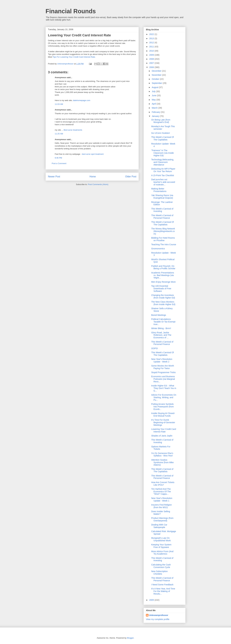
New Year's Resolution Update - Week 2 (162, 360)
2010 (152, 51)
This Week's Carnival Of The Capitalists (162, 138)
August (155, 87)
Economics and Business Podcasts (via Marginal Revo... (163, 379)
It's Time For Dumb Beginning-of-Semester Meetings (163, 422)
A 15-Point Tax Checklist (163, 175)
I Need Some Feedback (162, 585)
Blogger (130, 638)
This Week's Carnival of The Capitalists (162, 470)
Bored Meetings (159, 315)
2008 (152, 59)
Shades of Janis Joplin (162, 436)
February (156, 112)
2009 (152, 55)
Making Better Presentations (159, 190)
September (157, 83)
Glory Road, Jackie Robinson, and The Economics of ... (161, 335)
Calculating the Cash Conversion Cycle (161, 566)
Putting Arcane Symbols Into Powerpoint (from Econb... (162, 407)
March (155, 108)
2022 (152, 34)
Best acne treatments (73, 130)
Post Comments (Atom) (98, 184)
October (156, 79)
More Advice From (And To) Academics (162, 553)
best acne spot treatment (93, 154)
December (157, 71)
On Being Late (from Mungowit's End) (161, 121)
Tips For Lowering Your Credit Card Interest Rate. (74, 57)
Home (93, 177)
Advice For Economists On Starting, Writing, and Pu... (164, 397)
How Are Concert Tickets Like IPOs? (163, 484)
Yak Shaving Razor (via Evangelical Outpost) (162, 197)
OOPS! (155, 348)
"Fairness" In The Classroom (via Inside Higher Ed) (163, 153)
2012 (152, 43)
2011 (152, 47)
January (156, 116)
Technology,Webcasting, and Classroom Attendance (163, 162)
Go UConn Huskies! (161, 133)
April (154, 104)
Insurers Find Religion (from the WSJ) (161, 506)
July (154, 91)
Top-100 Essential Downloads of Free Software (161, 289)
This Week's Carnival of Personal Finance (162, 217)
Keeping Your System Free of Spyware (161, 546)
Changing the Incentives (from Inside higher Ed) (163, 296)
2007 (152, 63)
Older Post (131, 177)
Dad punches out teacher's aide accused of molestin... (163, 182)
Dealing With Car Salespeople (159, 526)
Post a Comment (59, 163)
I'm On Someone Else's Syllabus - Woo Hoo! (162, 454)
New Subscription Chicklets (159, 573)
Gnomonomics (158, 249)
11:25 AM (59, 134)
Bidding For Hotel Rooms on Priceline (163, 239)
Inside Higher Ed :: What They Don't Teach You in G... (164, 388)
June (154, 95)
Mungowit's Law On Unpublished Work (161, 539)
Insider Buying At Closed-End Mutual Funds (163, 415)
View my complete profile (158, 619)
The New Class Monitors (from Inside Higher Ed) (163, 303)
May (154, 100)
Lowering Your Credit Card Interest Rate (164, 430)
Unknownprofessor (159, 615)
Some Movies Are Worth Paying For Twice (163, 367)
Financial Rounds (71, 11)
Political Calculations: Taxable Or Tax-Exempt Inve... (163, 322)
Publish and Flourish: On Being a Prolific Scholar (163, 267)
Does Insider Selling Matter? (161, 513)
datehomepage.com (82, 100)
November (157, 75)
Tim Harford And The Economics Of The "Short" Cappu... (161, 492)
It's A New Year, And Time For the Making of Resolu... (163, 591)
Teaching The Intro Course (164, 244)
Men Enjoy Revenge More (163, 282)
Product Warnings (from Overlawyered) (162, 519)
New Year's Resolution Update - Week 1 (162, 499)
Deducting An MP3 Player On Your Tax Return (163, 170)
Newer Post (54, 177)
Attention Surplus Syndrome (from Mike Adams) (162, 462)
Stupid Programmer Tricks (163, 372)
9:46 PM (58, 158)
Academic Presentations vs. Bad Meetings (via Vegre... (163, 275)
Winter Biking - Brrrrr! (161, 328)
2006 (152, 67)
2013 (152, 38)
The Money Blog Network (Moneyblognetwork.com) (163, 231)
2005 (152, 600)
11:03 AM (59, 104)
